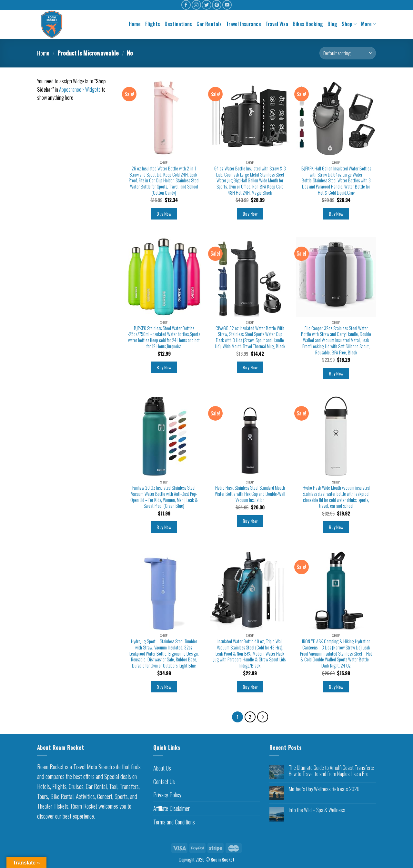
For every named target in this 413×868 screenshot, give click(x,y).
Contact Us (164, 781)
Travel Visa (277, 24)
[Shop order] (348, 53)
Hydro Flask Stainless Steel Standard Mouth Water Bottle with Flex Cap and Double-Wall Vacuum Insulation (250, 494)
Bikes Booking (308, 24)
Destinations (178, 24)
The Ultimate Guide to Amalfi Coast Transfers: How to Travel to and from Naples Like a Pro (331, 771)
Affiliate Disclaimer (171, 808)
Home (135, 24)
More (368, 24)
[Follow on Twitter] (206, 5)
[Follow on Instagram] (196, 5)
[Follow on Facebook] (186, 5)
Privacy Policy (167, 795)
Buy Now (164, 214)
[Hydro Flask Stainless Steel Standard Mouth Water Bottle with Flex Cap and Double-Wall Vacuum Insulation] (250, 436)
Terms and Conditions (174, 822)
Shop (349, 24)
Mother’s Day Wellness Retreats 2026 (324, 789)
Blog (332, 24)
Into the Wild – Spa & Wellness (317, 810)
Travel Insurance (244, 24)
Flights (153, 24)
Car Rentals (209, 24)
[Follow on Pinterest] (217, 5)
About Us (162, 768)
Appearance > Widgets (80, 89)
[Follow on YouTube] (227, 5)
